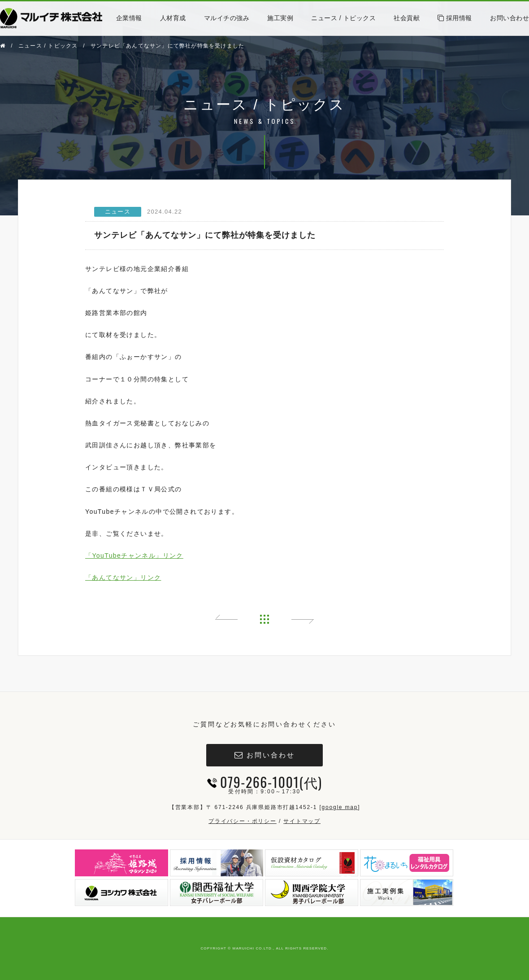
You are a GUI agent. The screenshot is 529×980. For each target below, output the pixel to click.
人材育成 (173, 18)
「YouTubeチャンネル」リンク (134, 556)
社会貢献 (407, 18)
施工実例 (280, 18)
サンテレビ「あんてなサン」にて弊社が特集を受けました (167, 46)
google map (340, 807)
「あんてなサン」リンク (123, 577)
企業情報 (129, 18)
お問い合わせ (509, 18)
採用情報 (455, 18)
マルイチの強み (227, 18)
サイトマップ (302, 821)
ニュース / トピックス (343, 18)
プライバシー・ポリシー (243, 821)
